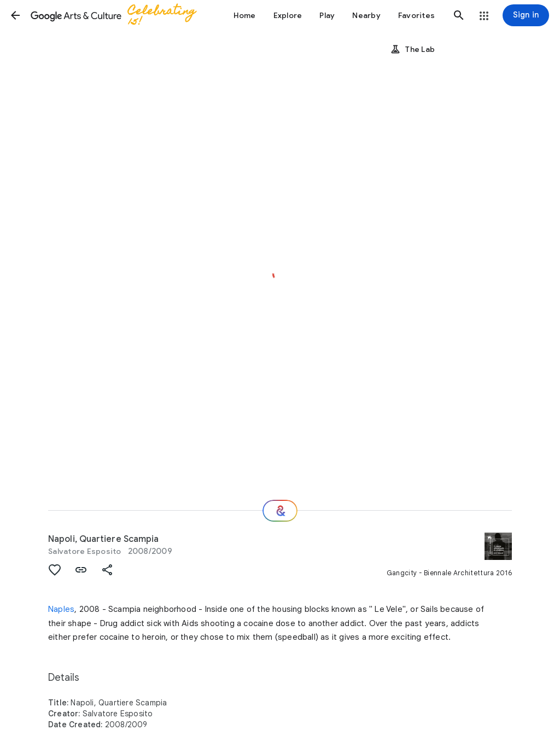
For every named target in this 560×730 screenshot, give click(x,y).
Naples (61, 609)
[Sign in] (526, 15)
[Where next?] (280, 511)
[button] (15, 15)
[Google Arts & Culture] (118, 15)
